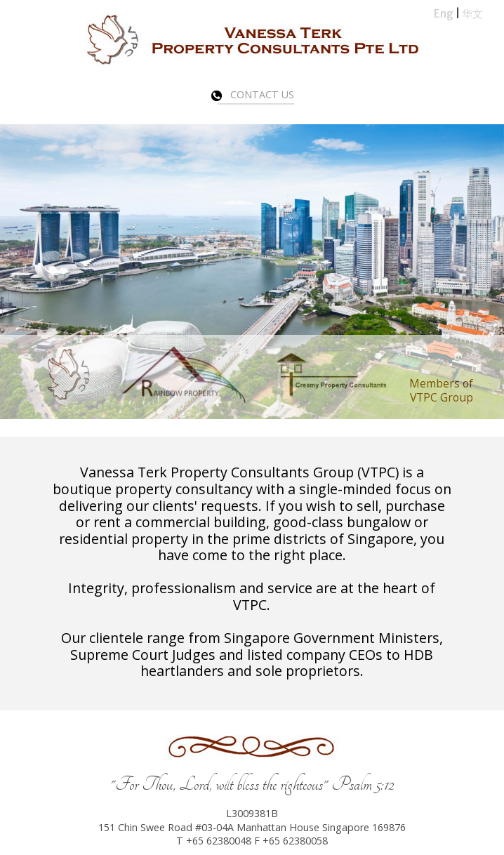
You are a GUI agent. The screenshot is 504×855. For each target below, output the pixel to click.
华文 (472, 14)
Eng (444, 14)
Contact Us (252, 94)
